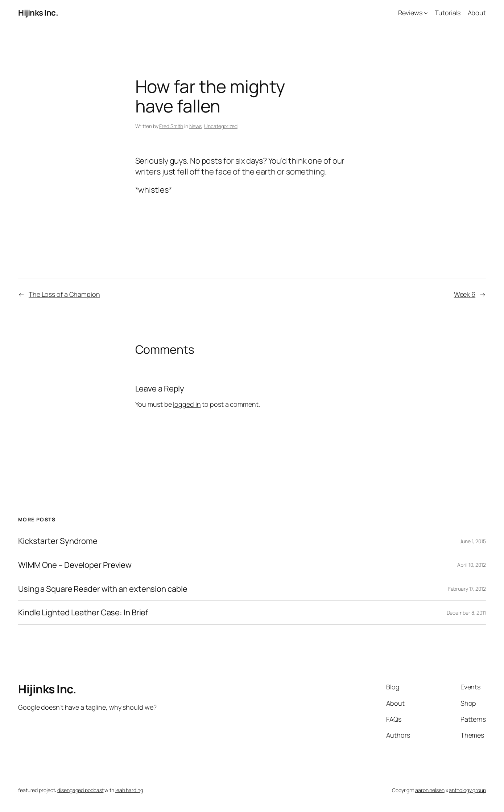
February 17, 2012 (467, 589)
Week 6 (465, 294)
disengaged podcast (80, 790)
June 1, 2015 (473, 541)
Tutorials (448, 13)
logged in (187, 404)
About (477, 13)
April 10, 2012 (472, 565)
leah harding (129, 790)
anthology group (467, 790)
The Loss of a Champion (64, 294)
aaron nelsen (430, 790)
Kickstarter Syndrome (58, 541)
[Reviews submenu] (426, 13)
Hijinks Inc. (38, 13)
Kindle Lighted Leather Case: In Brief (83, 613)
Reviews (410, 13)
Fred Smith (171, 126)
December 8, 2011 (466, 613)
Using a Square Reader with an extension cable (103, 589)
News (196, 126)
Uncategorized (221, 126)
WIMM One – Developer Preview (75, 565)
